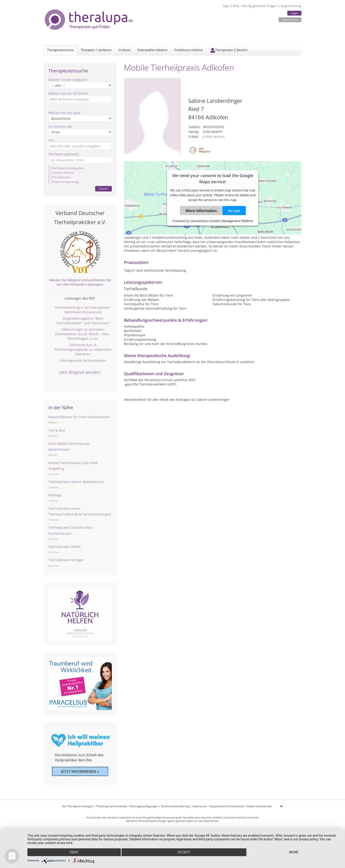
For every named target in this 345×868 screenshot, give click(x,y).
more (294, 852)
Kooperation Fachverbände (227, 806)
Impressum (200, 806)
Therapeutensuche (60, 50)
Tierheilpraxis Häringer (66, 560)
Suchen (103, 189)
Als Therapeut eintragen (78, 806)
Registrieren (290, 20)
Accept (234, 210)
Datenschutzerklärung (175, 806)
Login (294, 13)
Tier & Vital (57, 430)
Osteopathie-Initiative (152, 50)
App (226, 6)
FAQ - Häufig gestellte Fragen (255, 6)
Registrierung (291, 6)
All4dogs (55, 495)
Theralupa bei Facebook (111, 806)
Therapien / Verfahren (96, 50)
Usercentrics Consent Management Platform (221, 221)
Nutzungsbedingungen (144, 806)
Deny (74, 852)
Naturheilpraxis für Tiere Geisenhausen (79, 417)
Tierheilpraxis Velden (65, 547)
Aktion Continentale (259, 806)
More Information (201, 210)
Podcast (124, 50)
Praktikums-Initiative (189, 50)
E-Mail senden (214, 137)
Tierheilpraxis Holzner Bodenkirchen (76, 482)
